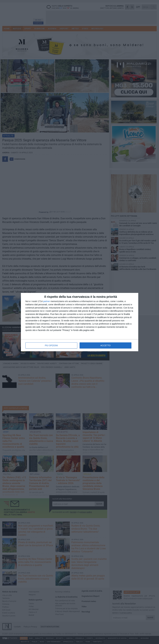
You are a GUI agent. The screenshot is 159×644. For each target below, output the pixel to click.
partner (46, 301)
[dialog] (80, 322)
